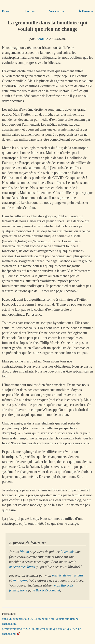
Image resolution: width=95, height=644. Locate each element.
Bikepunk (67, 552)
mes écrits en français (68, 575)
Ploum (40, 39)
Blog (6, 11)
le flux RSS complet (46, 590)
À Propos (86, 11)
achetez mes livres (22, 567)
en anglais (20, 580)
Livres (30, 11)
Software (57, 11)
